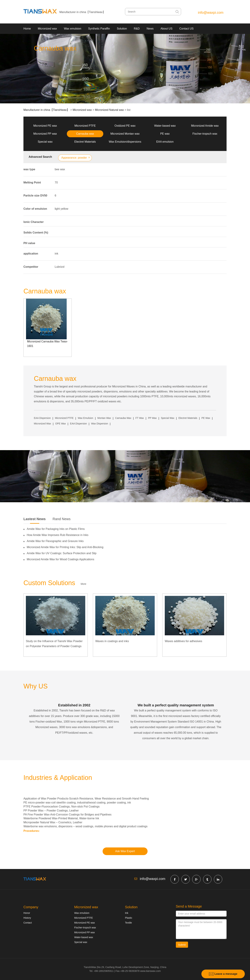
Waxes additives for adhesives (184, 641)
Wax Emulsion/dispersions (125, 142)
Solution (122, 29)
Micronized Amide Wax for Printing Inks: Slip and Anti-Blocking (65, 547)
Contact (28, 923)
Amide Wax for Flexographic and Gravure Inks (55, 541)
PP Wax (152, 418)
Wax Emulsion (86, 418)
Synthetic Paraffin (99, 29)
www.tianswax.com (150, 971)
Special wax (45, 142)
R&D (137, 29)
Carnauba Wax (123, 418)
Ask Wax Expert (125, 851)
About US (166, 29)
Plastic (129, 918)
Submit (182, 945)
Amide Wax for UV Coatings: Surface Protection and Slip (62, 553)
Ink (127, 913)
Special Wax (168, 418)
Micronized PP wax (45, 134)
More (84, 584)
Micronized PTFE (85, 126)
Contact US (186, 29)
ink (56, 254)
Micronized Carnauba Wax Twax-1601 (47, 344)
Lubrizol (60, 267)
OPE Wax (61, 424)
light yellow (61, 209)
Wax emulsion (73, 29)
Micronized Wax (42, 424)
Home (27, 29)
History (27, 918)
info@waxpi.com (211, 13)
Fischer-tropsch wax (205, 134)
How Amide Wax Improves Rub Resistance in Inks (58, 535)
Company (31, 907)
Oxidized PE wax (125, 126)
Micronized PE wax (45, 126)
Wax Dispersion (100, 424)
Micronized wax (47, 29)
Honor (27, 913)
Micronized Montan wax (125, 134)
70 (56, 183)
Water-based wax (165, 126)
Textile (128, 923)
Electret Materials (85, 142)
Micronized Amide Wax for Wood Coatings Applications (61, 559)
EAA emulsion (165, 142)
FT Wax (140, 418)
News (150, 29)
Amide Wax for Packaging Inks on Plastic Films (56, 529)
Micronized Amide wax (205, 126)
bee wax (60, 169)
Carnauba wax (85, 134)
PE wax (165, 134)
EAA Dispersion (42, 418)
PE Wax (206, 418)
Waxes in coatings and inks (112, 641)
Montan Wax (104, 418)
